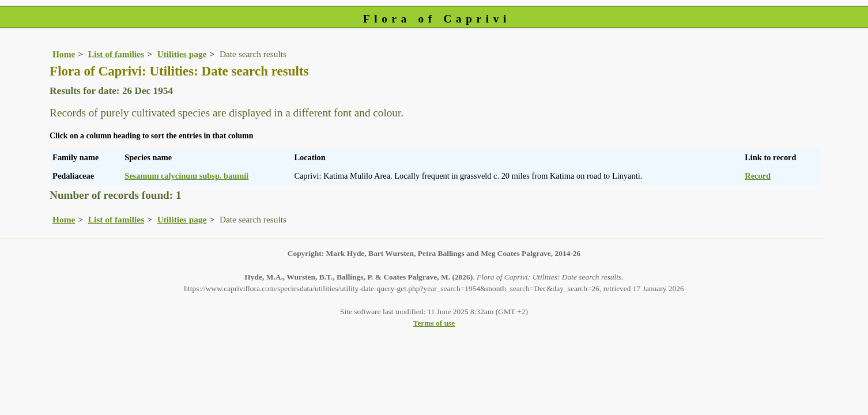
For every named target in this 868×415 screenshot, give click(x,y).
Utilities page (182, 54)
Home (64, 54)
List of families (116, 54)
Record (758, 176)
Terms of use (434, 323)
